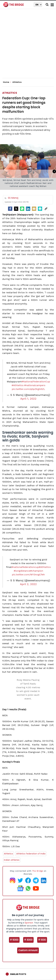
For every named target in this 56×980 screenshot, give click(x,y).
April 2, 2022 (28, 584)
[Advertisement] (28, 46)
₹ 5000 (14, 940)
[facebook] (10, 209)
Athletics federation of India (31, 854)
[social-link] (46, 209)
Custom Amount (28, 950)
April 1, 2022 (28, 399)
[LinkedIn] (28, 209)
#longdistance (22, 571)
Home (7, 82)
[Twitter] (16, 209)
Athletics (10, 93)
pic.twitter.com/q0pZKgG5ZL (28, 389)
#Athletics (18, 385)
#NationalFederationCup (36, 382)
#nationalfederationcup (25, 567)
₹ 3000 (28, 940)
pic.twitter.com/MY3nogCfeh (28, 575)
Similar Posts (18, 974)
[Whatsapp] (22, 209)
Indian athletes (12, 860)
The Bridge (38, 871)
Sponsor (29, 923)
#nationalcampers (35, 385)
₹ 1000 (42, 940)
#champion (37, 571)
